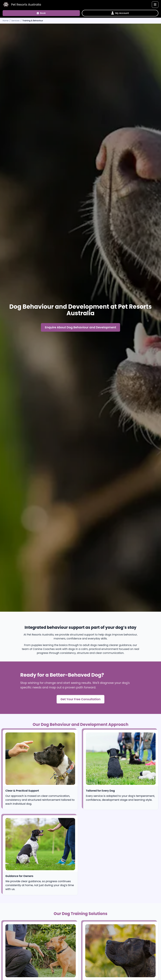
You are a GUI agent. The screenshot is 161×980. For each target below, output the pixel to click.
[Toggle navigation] (155, 5)
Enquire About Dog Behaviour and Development (80, 328)
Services (16, 21)
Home (6, 21)
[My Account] (120, 13)
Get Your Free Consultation (80, 701)
